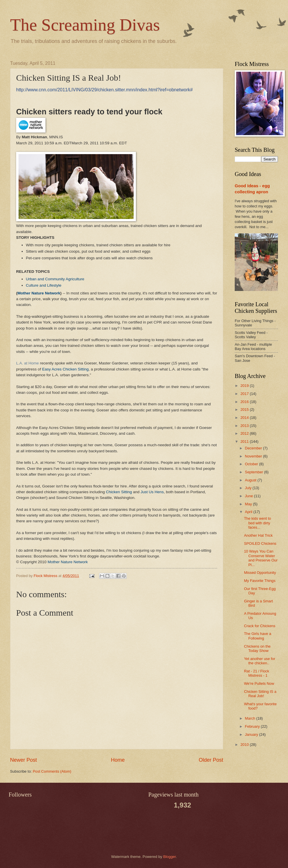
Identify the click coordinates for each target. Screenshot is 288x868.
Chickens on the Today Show (257, 648)
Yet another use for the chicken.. (259, 661)
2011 (245, 441)
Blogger (170, 857)
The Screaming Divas (85, 25)
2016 (245, 402)
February (253, 726)
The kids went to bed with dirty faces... (257, 523)
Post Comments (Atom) (52, 771)
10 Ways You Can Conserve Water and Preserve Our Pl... (261, 558)
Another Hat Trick (258, 535)
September (254, 472)
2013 (245, 426)
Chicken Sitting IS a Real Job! (260, 694)
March (250, 718)
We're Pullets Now (259, 683)
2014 (245, 418)
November (254, 456)
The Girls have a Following (257, 636)
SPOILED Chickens (260, 543)
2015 (245, 410)
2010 (245, 745)
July (249, 488)
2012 (245, 433)
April (249, 512)
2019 (245, 386)
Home (118, 760)
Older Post (211, 760)
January (252, 734)
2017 (245, 394)
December (254, 448)
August (251, 480)
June (249, 496)
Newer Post (23, 760)
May (249, 504)
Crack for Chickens (260, 626)
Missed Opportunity (260, 573)
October (252, 464)
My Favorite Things (260, 581)
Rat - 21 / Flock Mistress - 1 (256, 673)
